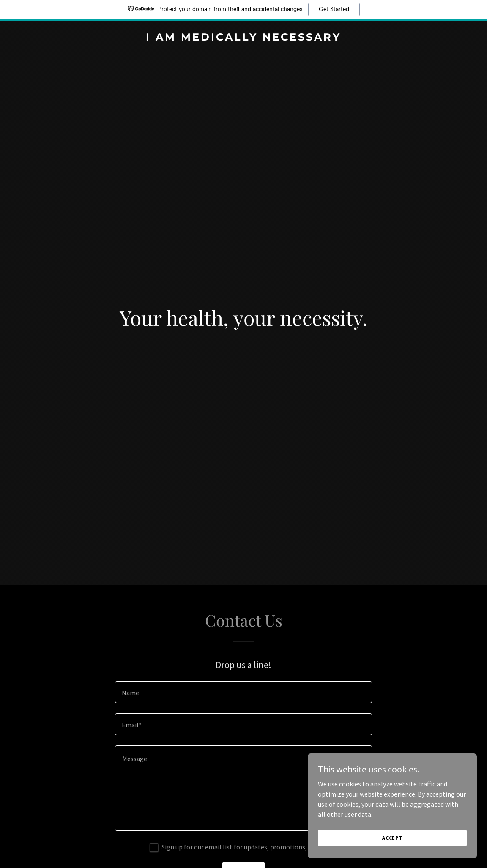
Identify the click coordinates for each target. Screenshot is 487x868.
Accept (392, 838)
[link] (244, 38)
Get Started (334, 9)
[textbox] (243, 692)
